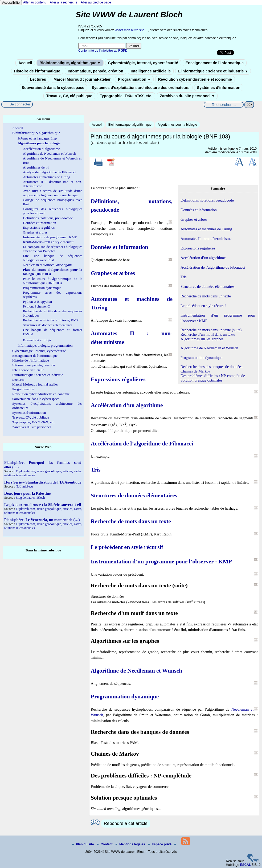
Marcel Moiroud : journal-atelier (82, 79)
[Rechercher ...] (224, 105)
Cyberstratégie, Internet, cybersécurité (143, 63)
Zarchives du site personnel (187, 96)
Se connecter (20, 104)
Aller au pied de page (96, 2)
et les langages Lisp (37, 138)
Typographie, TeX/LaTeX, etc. (126, 96)
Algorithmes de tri (36, 167)
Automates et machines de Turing (46, 177)
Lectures (38, 79)
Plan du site (83, 844)
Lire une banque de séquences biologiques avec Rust (53, 258)
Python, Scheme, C (36, 306)
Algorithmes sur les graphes (202, 339)
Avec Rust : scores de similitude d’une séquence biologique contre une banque (53, 193)
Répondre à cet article (126, 823)
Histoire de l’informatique (37, 71)
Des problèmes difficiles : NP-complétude (213, 376)
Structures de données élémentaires (48, 325)
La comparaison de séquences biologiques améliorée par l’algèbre (53, 249)
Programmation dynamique (42, 288)
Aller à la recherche (64, 2)
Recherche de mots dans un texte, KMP (51, 320)
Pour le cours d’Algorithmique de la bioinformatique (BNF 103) (53, 281)
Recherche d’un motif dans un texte (208, 334)
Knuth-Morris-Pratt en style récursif (48, 242)
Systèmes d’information (219, 88)
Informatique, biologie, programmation (45, 345)
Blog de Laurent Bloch (30, 498)
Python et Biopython (37, 302)
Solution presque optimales (201, 380)
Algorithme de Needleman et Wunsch (49, 153)
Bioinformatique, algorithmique (70, 63)
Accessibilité (11, 3)
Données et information (40, 223)
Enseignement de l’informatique (215, 63)
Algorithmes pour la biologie (177, 125)
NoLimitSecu (24, 486)
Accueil (25, 63)
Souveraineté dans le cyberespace (53, 88)
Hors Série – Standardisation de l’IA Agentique (43, 482)
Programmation (134, 79)
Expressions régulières (39, 228)
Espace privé (160, 844)
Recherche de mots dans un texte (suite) (211, 330)
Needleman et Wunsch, (47, 265)
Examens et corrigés (37, 340)
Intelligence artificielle (151, 71)
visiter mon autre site (130, 30)
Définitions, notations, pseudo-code (48, 218)
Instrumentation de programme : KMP (50, 237)
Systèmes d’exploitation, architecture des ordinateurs (140, 88)
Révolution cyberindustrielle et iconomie (195, 79)
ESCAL (246, 865)
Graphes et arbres (35, 232)
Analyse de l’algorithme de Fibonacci (49, 172)
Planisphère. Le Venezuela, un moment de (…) (42, 520)
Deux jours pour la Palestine (27, 493)
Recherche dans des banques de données (211, 367)
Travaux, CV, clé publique (69, 96)
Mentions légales (131, 844)
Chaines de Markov (196, 371)
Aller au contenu (35, 2)
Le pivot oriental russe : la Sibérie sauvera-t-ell (43, 505)
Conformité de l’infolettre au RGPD (103, 51)
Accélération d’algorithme (41, 149)
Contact (105, 844)
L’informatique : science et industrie (213, 71)
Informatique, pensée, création (95, 71)
